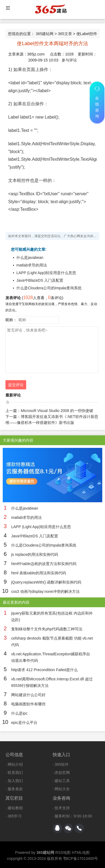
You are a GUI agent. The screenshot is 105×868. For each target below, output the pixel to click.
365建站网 (45, 34)
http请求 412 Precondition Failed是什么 (44, 670)
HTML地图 (81, 852)
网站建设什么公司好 (28, 695)
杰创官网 (62, 773)
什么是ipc (19, 713)
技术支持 (62, 808)
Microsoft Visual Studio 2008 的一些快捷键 (57, 411)
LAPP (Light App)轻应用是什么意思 (46, 273)
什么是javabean (30, 258)
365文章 (65, 34)
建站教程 (15, 808)
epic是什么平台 (24, 723)
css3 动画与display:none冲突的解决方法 (45, 591)
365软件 (61, 764)
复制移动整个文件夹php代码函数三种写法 (47, 629)
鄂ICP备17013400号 (81, 858)
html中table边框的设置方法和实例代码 (44, 564)
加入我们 (15, 781)
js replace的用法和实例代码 (35, 554)
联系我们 (15, 773)
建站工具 (62, 781)
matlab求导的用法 (32, 265)
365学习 (15, 816)
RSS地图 (63, 852)
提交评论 (16, 385)
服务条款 (15, 789)
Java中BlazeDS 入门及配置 (40, 280)
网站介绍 (15, 764)
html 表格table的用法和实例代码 (39, 573)
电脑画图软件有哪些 (28, 704)
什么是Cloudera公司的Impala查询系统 (49, 288)
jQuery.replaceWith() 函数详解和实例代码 (46, 582)
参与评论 (69, 60)
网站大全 (62, 789)
